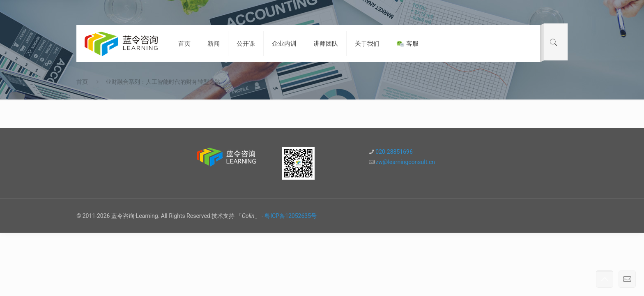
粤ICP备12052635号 (291, 216)
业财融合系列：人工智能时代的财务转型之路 (163, 82)
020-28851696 (394, 152)
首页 (82, 82)
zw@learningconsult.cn (405, 162)
